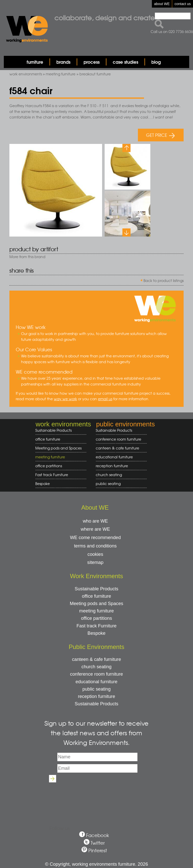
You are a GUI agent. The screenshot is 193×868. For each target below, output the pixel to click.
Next (126, 232)
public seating (119, 484)
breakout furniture (95, 74)
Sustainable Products (53, 430)
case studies (125, 62)
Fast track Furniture (52, 475)
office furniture (59, 439)
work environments (26, 74)
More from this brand (27, 257)
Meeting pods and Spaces (59, 448)
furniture (35, 62)
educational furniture (119, 457)
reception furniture (119, 466)
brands (63, 62)
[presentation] (96, 796)
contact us (183, 4)
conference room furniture (119, 439)
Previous (126, 148)
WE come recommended (95, 538)
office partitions (59, 466)
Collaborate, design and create (104, 18)
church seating (109, 475)
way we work (65, 399)
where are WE (95, 529)
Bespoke (43, 483)
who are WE (95, 521)
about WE (162, 4)
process (92, 62)
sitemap (95, 562)
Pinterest (98, 850)
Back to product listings (164, 280)
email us (105, 399)
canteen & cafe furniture (119, 448)
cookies (95, 554)
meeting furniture (61, 74)
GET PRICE (160, 135)
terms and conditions (95, 546)
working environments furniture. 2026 (110, 864)
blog (156, 62)
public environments (125, 424)
